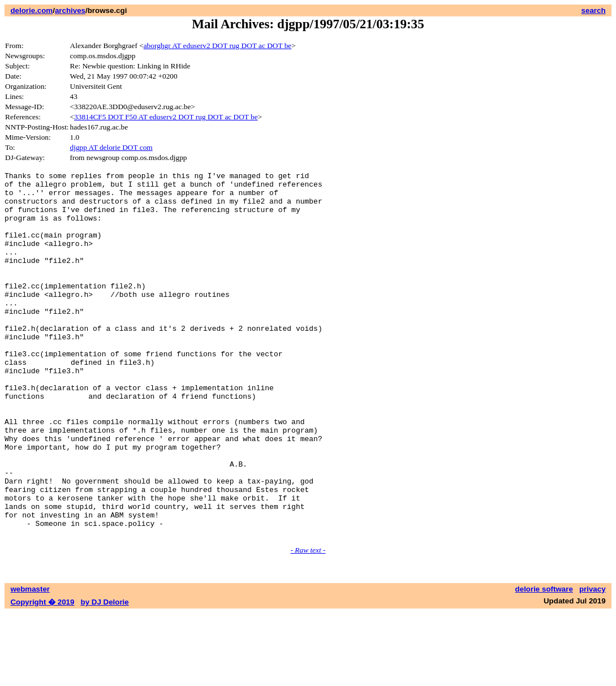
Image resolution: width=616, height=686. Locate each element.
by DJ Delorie (105, 675)
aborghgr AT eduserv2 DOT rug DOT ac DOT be (218, 46)
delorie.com (31, 10)
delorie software (544, 662)
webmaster (30, 662)
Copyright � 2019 (42, 675)
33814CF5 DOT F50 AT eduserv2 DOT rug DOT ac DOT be (166, 117)
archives (70, 10)
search (594, 10)
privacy (593, 662)
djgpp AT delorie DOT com (111, 147)
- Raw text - (308, 623)
